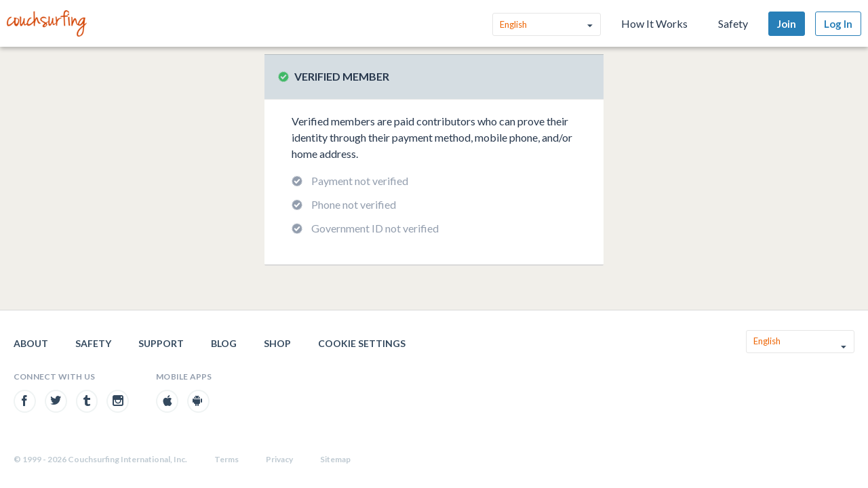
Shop (277, 343)
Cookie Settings (362, 343)
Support (161, 343)
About (31, 343)
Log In (838, 24)
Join (787, 24)
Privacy (279, 459)
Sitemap (335, 459)
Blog (224, 343)
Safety (733, 23)
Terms (226, 459)
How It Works (654, 23)
